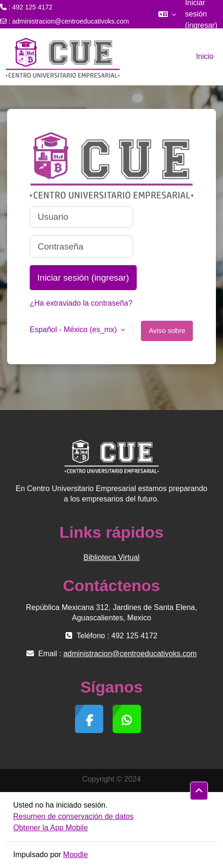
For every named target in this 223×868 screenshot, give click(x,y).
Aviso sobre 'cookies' (167, 334)
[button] (167, 14)
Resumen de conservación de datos (73, 816)
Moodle (75, 855)
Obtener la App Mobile (50, 828)
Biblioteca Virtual (111, 557)
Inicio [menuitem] (205, 56)
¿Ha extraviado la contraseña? (81, 303)
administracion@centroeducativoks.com (71, 21)
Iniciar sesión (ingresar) (83, 278)
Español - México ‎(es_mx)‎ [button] (74, 330)
